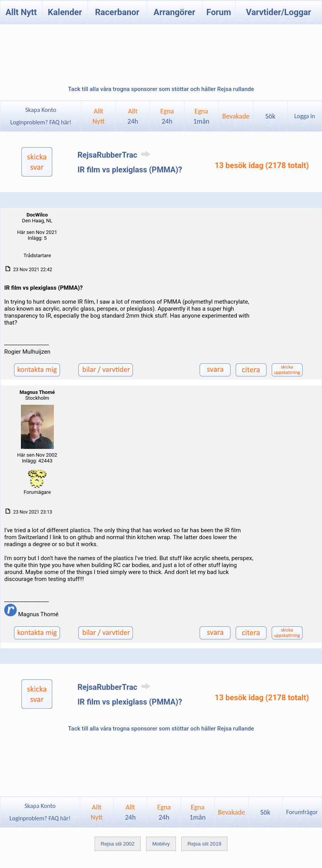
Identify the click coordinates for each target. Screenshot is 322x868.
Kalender (65, 12)
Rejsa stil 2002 (118, 844)
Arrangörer (174, 12)
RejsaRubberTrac (115, 155)
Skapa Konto (41, 110)
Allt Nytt (21, 12)
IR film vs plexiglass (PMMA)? (130, 170)
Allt (133, 116)
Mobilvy (161, 844)
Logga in (305, 116)
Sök (270, 116)
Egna (167, 116)
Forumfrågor (302, 812)
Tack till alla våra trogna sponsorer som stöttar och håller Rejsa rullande (161, 89)
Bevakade (236, 116)
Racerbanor (117, 12)
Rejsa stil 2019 (204, 844)
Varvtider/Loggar (279, 12)
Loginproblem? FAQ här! (41, 122)
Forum (219, 12)
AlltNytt (99, 116)
